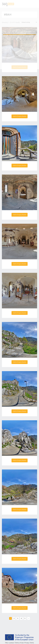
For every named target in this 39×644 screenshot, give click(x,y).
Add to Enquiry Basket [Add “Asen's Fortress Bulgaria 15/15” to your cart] (20, 313)
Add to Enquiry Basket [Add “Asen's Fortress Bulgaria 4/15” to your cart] (20, 460)
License (11, 643)
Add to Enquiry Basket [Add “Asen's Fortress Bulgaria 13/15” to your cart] (20, 215)
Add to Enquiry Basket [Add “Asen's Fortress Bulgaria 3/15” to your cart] (20, 411)
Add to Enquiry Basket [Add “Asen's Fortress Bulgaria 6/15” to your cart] (20, 559)
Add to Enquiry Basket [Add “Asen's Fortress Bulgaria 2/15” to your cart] (20, 362)
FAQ (6, 643)
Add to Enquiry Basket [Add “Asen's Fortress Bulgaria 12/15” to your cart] (20, 165)
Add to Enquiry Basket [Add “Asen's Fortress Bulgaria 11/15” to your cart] (20, 116)
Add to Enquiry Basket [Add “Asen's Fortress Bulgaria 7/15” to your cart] (20, 608)
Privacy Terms (29, 643)
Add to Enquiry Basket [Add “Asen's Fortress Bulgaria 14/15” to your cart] (20, 264)
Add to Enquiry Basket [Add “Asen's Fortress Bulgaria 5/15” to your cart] (20, 510)
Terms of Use (19, 643)
